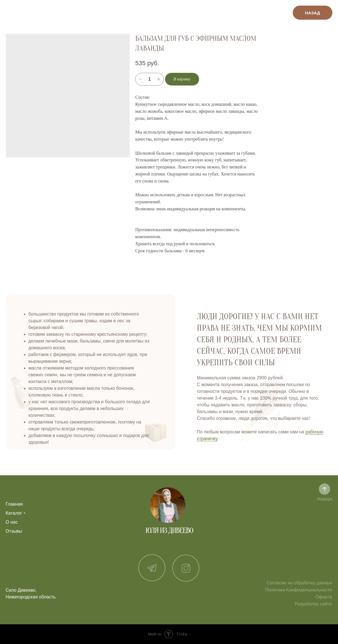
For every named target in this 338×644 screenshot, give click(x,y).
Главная (14, 504)
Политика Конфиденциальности (299, 590)
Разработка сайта (313, 604)
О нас (12, 522)
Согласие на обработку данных (299, 583)
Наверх (325, 499)
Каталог (14, 513)
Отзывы (14, 531)
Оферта (324, 597)
